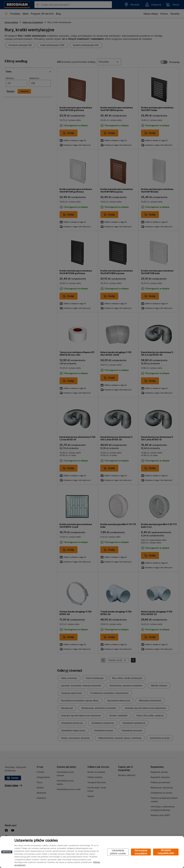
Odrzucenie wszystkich (141, 852)
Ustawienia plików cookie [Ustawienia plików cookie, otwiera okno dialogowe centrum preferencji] (118, 852)
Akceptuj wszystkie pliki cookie (166, 852)
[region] (92, 852)
